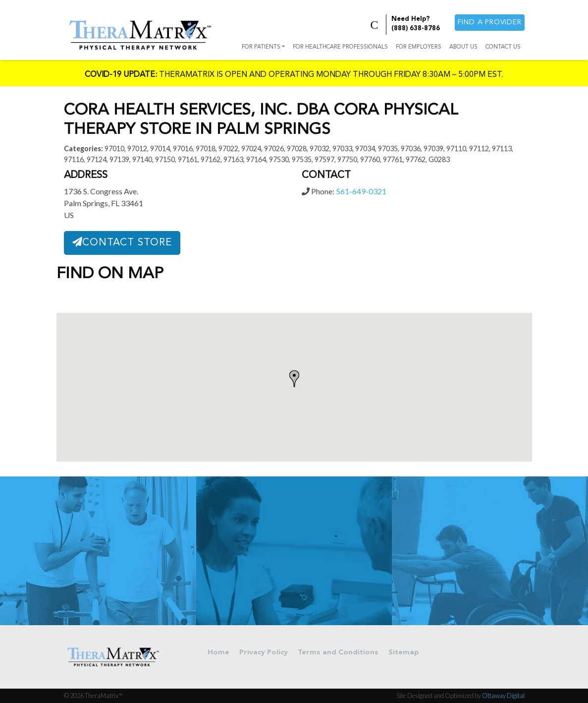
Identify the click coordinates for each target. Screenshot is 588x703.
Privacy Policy (264, 653)
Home (218, 653)
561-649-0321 (361, 191)
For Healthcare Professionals (340, 47)
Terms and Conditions (338, 653)
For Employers (419, 47)
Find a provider (490, 23)
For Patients (261, 47)
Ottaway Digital (503, 696)
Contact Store (122, 242)
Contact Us (503, 47)
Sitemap (404, 653)
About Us (463, 47)
